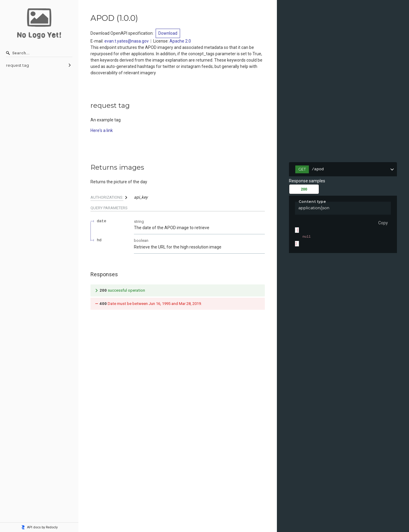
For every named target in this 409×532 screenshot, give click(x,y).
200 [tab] (304, 189)
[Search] (39, 53)
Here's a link (102, 130)
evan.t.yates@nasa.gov (127, 41)
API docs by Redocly (39, 527)
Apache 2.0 (180, 41)
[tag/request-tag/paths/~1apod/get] (87, 168)
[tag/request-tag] (87, 106)
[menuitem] (39, 66)
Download (168, 33)
